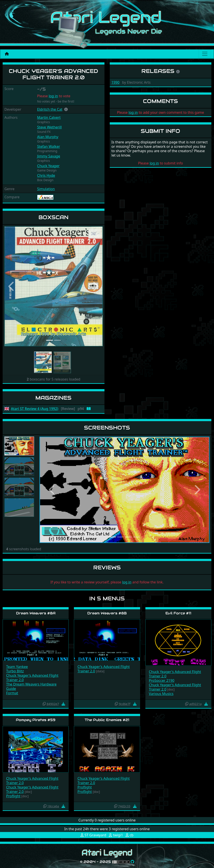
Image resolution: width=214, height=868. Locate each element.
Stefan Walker (49, 146)
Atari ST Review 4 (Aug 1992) (35, 409)
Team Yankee (17, 667)
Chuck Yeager (48, 166)
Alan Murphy (48, 137)
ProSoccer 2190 (162, 680)
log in (53, 96)
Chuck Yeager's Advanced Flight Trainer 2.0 (32, 678)
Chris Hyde (46, 175)
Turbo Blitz (15, 671)
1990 (116, 82)
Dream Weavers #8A (36, 613)
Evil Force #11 (178, 613)
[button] (66, 109)
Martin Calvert (49, 117)
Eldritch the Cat (50, 109)
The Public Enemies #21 (107, 720)
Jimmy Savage (49, 156)
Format (12, 693)
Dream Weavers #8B (107, 613)
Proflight (13, 796)
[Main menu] (205, 54)
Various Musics (161, 694)
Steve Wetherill (49, 127)
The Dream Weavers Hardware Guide (31, 686)
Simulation (46, 189)
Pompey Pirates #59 (36, 720)
